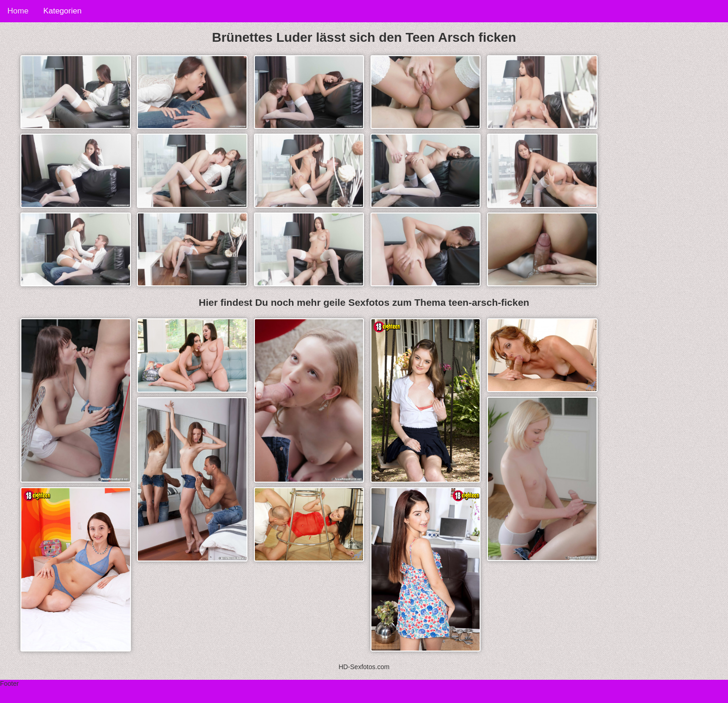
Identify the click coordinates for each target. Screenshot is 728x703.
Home (18, 11)
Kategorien (62, 11)
